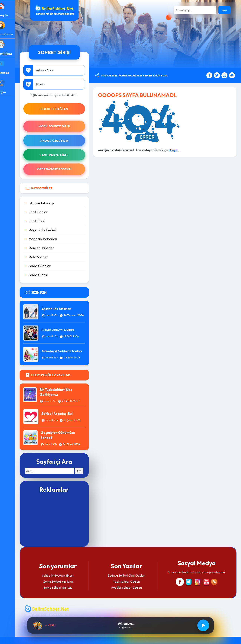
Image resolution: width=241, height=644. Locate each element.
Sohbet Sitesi (51, 275)
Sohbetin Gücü (63, 583)
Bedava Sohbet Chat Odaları (133, 583)
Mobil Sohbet (51, 257)
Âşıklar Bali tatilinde (69, 307)
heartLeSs (64, 313)
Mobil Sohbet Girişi (65, 126)
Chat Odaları (52, 212)
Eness (81, 583)
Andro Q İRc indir (65, 141)
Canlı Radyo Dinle (65, 155)
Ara (224, 10)
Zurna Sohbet (63, 589)
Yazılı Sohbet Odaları (133, 589)
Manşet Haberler (54, 248)
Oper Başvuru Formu (65, 169)
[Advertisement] (65, 526)
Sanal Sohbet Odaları (71, 330)
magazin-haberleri (56, 239)
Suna (80, 589)
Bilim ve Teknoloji (54, 203)
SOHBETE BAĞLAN (65, 109)
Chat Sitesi (50, 221)
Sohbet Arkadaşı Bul (70, 415)
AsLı (80, 595)
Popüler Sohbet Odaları (133, 595)
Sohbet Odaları (53, 266)
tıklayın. (182, 150)
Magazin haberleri (55, 230)
